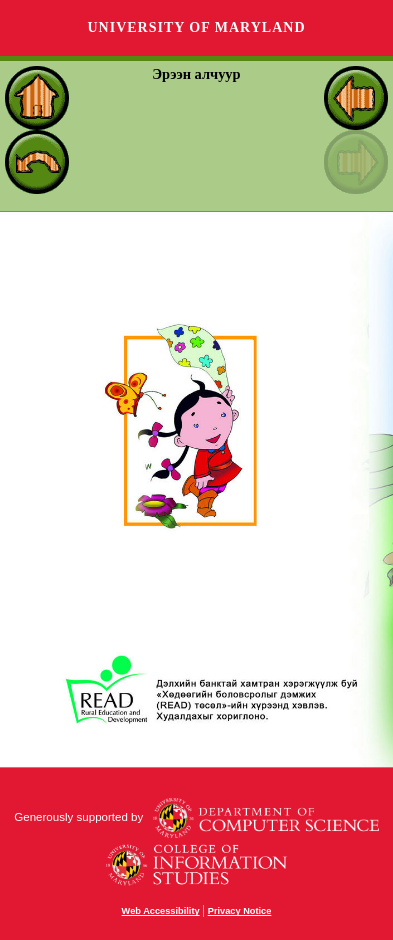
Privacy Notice (240, 911)
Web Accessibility (161, 911)
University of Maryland (196, 27)
